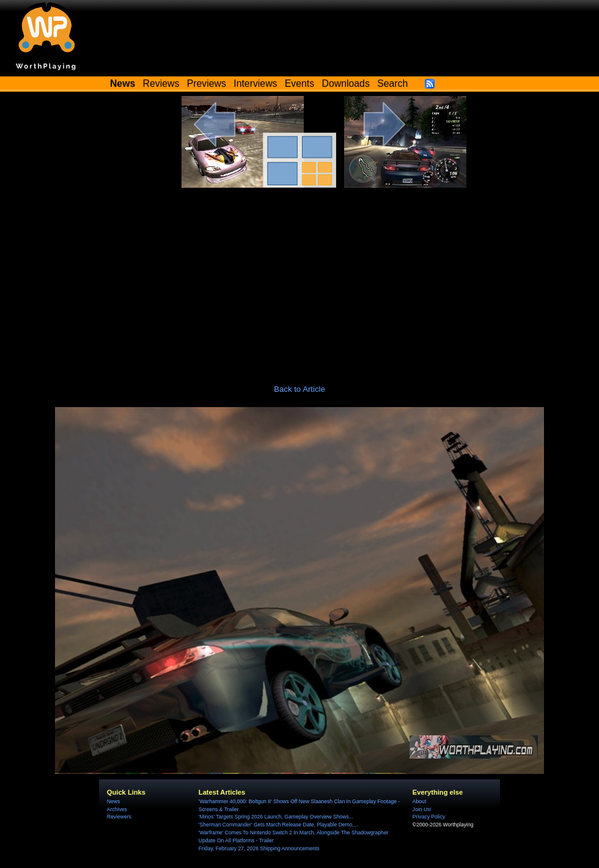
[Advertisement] (299, 279)
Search (392, 83)
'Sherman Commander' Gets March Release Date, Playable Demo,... (278, 825)
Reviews (161, 83)
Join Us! (422, 809)
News (113, 801)
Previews (207, 83)
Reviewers (119, 817)
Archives (117, 809)
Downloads (346, 83)
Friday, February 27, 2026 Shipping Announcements (259, 848)
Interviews (255, 83)
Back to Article (299, 389)
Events (299, 83)
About (419, 801)
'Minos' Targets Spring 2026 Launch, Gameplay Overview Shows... (276, 817)
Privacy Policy (429, 817)
